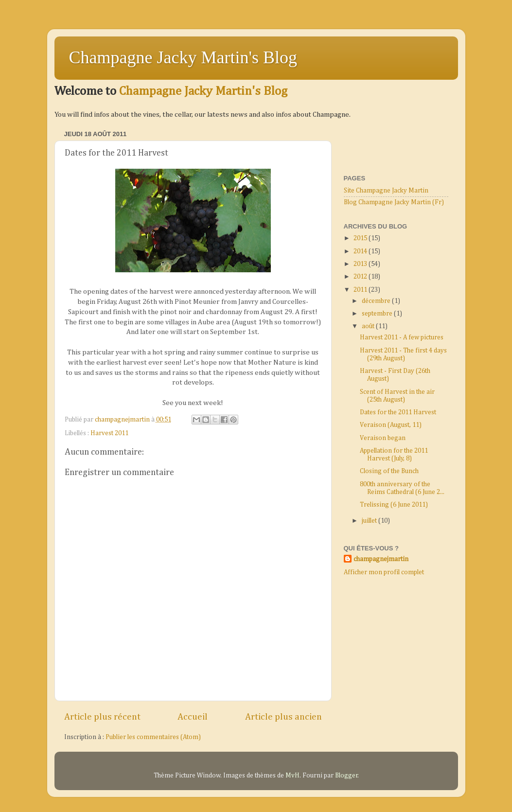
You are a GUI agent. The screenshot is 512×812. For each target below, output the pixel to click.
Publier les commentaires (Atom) (153, 737)
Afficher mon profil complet (384, 572)
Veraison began (383, 438)
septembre (378, 314)
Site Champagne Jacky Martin (386, 191)
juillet (370, 521)
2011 (361, 290)
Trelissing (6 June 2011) (394, 505)
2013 (361, 264)
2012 (361, 277)
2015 (361, 238)
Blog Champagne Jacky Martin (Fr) (394, 202)
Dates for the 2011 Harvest (398, 412)
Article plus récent (102, 717)
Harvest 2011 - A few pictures (402, 337)
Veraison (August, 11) (391, 425)
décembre (377, 301)
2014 (361, 251)
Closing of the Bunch (389, 471)
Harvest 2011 (109, 433)
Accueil (193, 717)
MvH (292, 776)
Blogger (346, 776)
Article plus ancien (283, 717)
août (369, 326)
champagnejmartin (381, 559)
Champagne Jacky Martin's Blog (183, 57)
